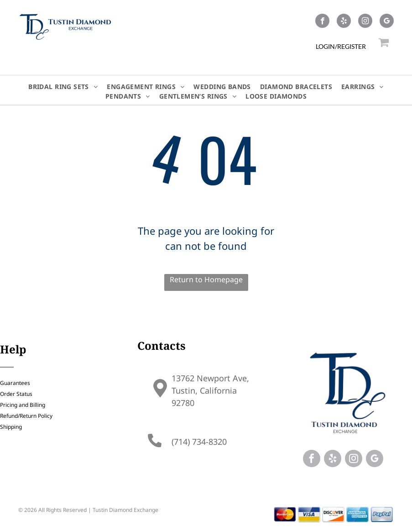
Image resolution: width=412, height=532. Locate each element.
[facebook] (322, 22)
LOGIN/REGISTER (341, 46)
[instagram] (365, 22)
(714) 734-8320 (199, 442)
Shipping (11, 427)
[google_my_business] (387, 22)
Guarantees (15, 383)
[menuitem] (63, 87)
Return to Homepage (206, 279)
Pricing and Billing (23, 405)
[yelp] (344, 22)
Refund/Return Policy (26, 416)
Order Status (16, 394)
